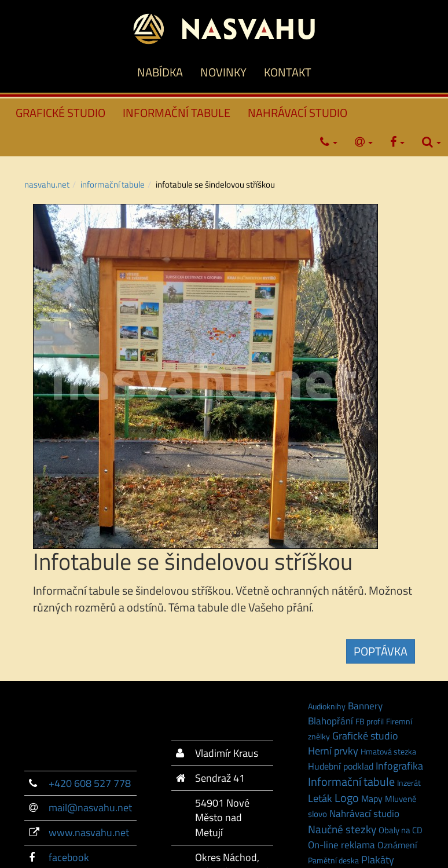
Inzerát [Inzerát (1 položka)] (409, 783)
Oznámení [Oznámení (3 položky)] (397, 845)
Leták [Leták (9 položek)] (320, 798)
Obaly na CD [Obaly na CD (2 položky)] (401, 830)
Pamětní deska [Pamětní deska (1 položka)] (333, 860)
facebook (69, 857)
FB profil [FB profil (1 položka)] (370, 721)
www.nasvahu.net (89, 832)
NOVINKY (223, 72)
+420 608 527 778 (90, 783)
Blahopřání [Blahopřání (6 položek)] (331, 721)
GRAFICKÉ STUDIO (60, 113)
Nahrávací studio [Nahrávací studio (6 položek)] (364, 814)
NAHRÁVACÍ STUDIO (298, 113)
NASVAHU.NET (47, 184)
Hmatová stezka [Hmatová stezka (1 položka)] (388, 751)
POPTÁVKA (381, 651)
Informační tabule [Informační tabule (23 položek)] (351, 781)
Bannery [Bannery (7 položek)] (365, 706)
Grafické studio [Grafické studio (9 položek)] (365, 736)
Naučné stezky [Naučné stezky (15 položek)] (342, 829)
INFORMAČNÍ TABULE (177, 113)
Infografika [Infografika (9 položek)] (399, 766)
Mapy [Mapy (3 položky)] (372, 799)
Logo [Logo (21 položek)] (347, 798)
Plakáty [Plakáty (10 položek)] (378, 859)
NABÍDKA (160, 72)
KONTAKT (288, 72)
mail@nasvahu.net (90, 807)
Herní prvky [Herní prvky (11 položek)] (333, 750)
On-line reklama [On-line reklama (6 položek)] (341, 845)
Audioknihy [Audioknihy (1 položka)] (327, 706)
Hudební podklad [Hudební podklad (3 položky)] (341, 766)
